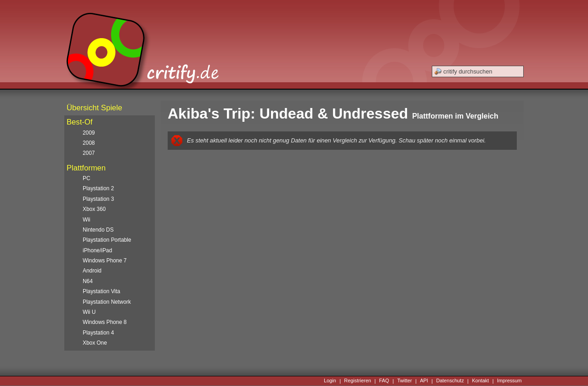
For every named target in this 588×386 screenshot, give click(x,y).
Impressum (509, 381)
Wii (87, 220)
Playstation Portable (107, 240)
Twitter (405, 381)
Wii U (89, 312)
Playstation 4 (98, 333)
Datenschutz (450, 381)
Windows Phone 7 (105, 261)
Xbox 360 (94, 209)
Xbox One (95, 343)
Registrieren (358, 381)
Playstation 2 (98, 188)
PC (87, 178)
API (424, 381)
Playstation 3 (98, 199)
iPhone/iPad (97, 250)
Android (92, 271)
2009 (89, 133)
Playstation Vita (102, 291)
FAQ (384, 381)
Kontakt (480, 381)
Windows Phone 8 (105, 322)
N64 (88, 281)
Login (330, 381)
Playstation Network (107, 302)
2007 (89, 153)
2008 (89, 143)
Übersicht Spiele (94, 108)
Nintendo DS (98, 230)
